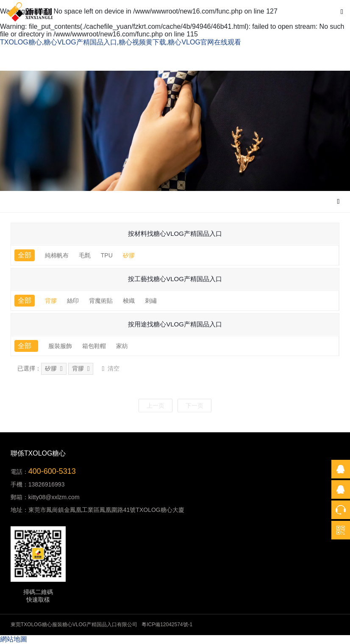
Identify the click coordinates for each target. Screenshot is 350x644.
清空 (111, 369)
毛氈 (85, 255)
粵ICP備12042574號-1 (167, 625)
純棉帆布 (57, 255)
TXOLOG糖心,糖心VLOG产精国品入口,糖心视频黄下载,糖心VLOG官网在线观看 (121, 42)
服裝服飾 (60, 346)
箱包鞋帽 (94, 346)
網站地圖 (14, 639)
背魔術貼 (101, 301)
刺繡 (151, 301)
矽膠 (129, 255)
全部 (25, 255)
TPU (107, 255)
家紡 (122, 346)
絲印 (73, 301)
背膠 (51, 301)
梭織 (129, 301)
